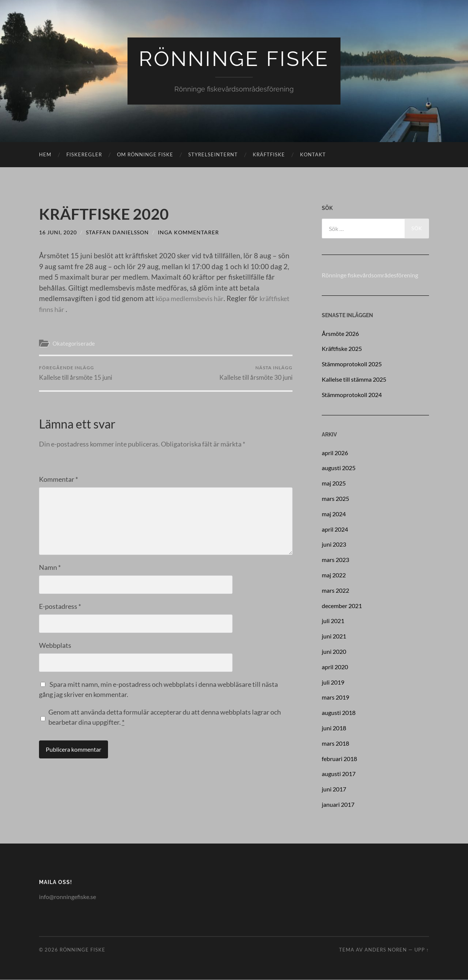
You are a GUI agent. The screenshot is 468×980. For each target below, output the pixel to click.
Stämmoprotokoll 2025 (352, 364)
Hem (45, 155)
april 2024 (335, 529)
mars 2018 (335, 743)
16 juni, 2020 (58, 232)
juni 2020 (334, 652)
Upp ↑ (422, 950)
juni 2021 (334, 636)
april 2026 (335, 453)
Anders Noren (386, 950)
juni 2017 (334, 789)
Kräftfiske (269, 155)
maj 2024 (334, 514)
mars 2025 (335, 499)
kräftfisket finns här (70, 309)
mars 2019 (335, 698)
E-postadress (60, 607)
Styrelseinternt (213, 155)
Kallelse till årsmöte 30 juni (256, 373)
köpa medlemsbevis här (192, 299)
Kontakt (313, 155)
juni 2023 (334, 545)
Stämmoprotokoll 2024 (352, 395)
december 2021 (342, 606)
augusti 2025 (339, 468)
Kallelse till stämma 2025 (354, 380)
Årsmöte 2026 (340, 333)
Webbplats (55, 646)
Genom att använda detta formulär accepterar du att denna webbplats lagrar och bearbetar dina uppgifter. (165, 717)
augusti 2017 (339, 774)
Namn (50, 568)
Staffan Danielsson (117, 232)
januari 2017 (338, 805)
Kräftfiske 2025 (342, 349)
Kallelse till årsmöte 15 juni (76, 373)
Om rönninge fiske (145, 155)
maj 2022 (334, 575)
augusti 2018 (339, 713)
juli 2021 (333, 621)
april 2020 (335, 667)
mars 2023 (335, 560)
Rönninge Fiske (234, 59)
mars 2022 (335, 590)
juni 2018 (334, 728)
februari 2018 (339, 759)
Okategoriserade (74, 343)
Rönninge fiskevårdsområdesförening (370, 275)
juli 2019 (333, 682)
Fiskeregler (84, 155)
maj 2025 (334, 483)
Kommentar (58, 480)
